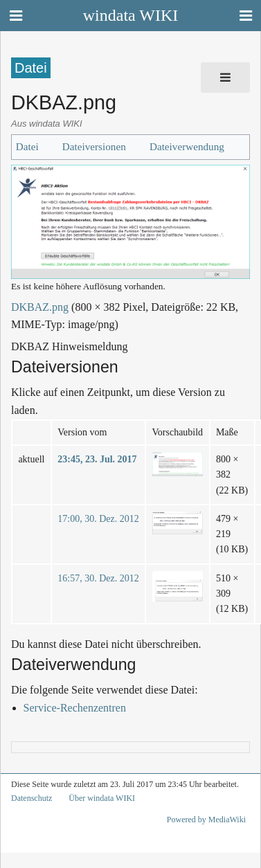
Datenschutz (31, 798)
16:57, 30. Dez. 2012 (98, 578)
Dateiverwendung (187, 146)
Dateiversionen (94, 146)
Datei (27, 146)
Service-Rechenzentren (75, 708)
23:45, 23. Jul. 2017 (97, 459)
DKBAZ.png (40, 307)
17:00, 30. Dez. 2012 (98, 519)
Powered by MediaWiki (206, 820)
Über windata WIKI (102, 798)
